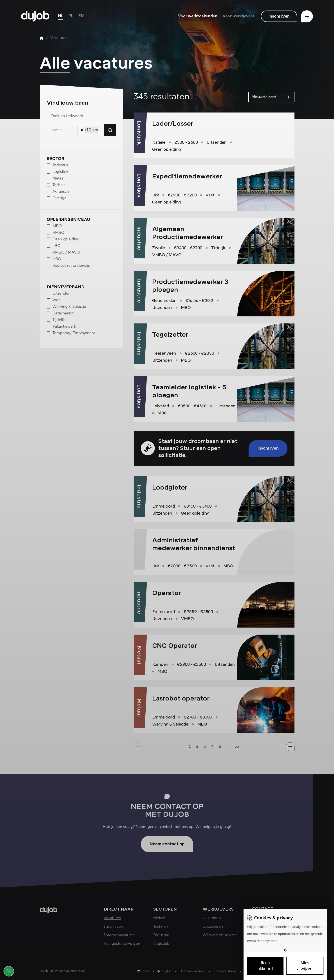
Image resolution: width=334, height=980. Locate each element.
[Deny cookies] (305, 966)
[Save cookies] (265, 966)
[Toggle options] (285, 950)
